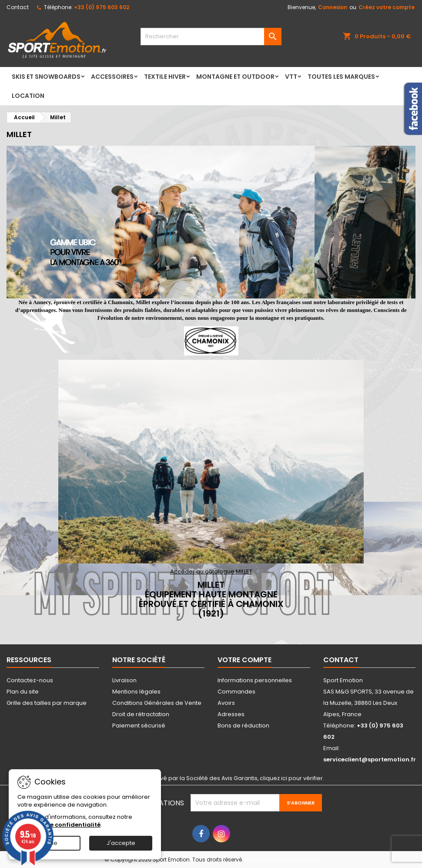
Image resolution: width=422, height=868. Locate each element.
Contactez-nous (30, 680)
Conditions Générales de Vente (157, 703)
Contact (18, 7)
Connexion (333, 7)
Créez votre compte (387, 7)
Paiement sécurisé (139, 726)
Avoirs (226, 703)
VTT (291, 77)
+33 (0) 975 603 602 (102, 7)
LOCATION (28, 96)
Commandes (236, 692)
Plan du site (23, 692)
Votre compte (244, 660)
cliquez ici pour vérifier (291, 778)
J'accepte (121, 843)
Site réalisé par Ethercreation (281, 860)
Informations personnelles (255, 680)
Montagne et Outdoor (235, 77)
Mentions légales (136, 692)
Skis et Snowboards (46, 77)
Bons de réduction (243, 726)
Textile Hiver (165, 77)
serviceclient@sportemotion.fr (370, 759)
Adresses (231, 714)
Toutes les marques (341, 77)
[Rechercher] (211, 37)
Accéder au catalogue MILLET (211, 571)
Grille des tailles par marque (47, 703)
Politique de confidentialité (59, 825)
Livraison (124, 680)
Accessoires (112, 77)
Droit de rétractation (141, 714)
